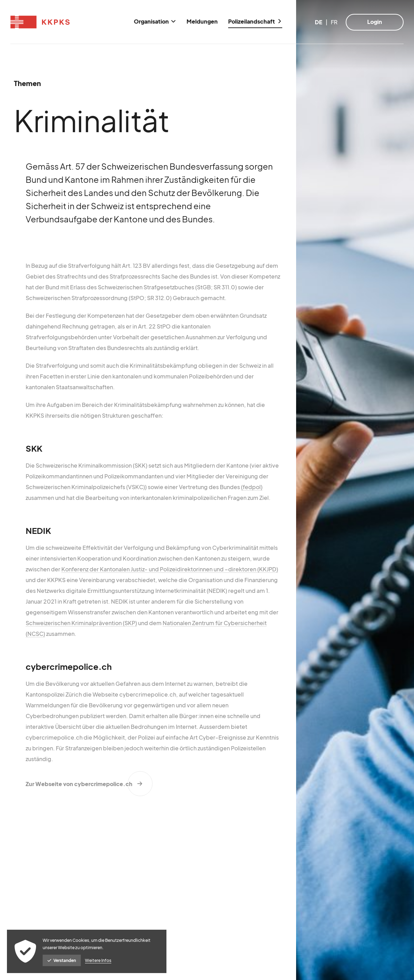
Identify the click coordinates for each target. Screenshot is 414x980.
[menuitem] (155, 22)
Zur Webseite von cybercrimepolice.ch (79, 784)
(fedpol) (252, 487)
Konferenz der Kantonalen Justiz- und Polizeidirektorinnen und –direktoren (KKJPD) (170, 569)
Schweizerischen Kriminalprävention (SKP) (81, 623)
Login (375, 22)
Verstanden (62, 960)
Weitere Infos (98, 960)
